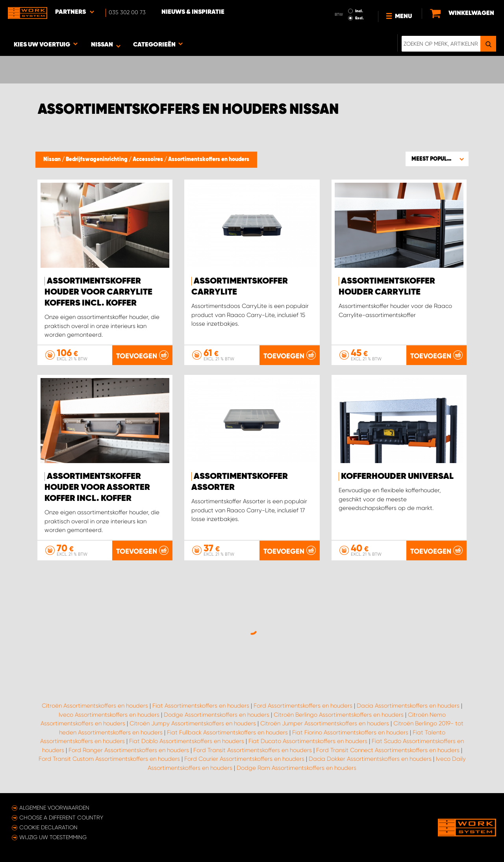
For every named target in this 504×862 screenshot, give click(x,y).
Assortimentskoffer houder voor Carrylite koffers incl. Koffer (98, 292)
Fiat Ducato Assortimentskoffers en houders (308, 741)
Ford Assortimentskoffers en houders (303, 706)
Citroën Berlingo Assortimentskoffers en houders (339, 715)
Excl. (359, 18)
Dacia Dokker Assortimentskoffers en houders (370, 759)
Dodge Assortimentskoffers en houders (217, 715)
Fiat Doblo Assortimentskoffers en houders (187, 741)
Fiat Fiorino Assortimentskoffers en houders (350, 732)
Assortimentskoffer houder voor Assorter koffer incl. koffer (97, 488)
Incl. (359, 11)
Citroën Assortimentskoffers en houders (95, 706)
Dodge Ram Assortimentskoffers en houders (296, 768)
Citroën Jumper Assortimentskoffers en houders (325, 723)
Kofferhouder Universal (397, 476)
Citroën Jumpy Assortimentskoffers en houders (193, 723)
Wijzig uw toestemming (53, 837)
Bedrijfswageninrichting (97, 159)
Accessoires (148, 159)
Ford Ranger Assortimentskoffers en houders (129, 750)
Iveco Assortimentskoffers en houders (109, 715)
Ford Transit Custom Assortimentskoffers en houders (109, 759)
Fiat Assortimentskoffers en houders (201, 706)
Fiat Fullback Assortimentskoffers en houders (227, 732)
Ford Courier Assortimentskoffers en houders (244, 759)
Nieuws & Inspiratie (193, 12)
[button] (437, 159)
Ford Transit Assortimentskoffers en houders (253, 750)
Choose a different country (61, 818)
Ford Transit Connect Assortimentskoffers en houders (388, 750)
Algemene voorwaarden (54, 808)
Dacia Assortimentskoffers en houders (408, 706)
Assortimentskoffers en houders (209, 159)
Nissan (53, 159)
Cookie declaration (48, 827)
